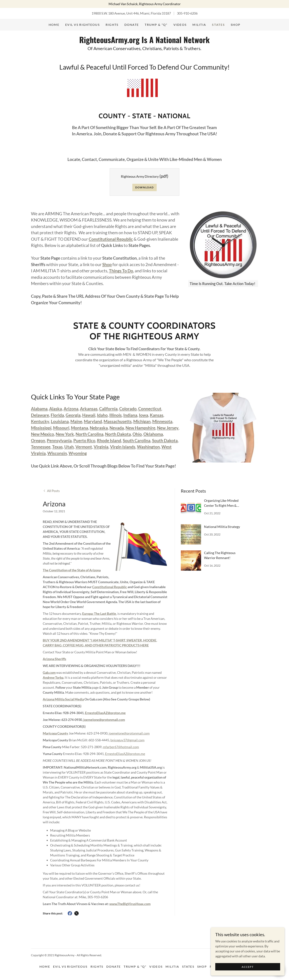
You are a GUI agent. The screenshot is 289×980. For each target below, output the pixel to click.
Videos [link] (180, 25)
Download (144, 187)
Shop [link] (236, 25)
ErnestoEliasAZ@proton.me (105, 713)
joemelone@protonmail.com (104, 720)
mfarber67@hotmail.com (121, 747)
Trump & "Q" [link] (156, 25)
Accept (248, 974)
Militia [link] (199, 25)
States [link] (218, 25)
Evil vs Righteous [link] (82, 25)
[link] (144, 42)
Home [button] (45, 966)
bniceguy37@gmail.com (127, 740)
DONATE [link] (132, 25)
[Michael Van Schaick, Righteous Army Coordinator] (144, 4)
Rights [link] (112, 25)
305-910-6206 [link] (187, 13)
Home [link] (54, 25)
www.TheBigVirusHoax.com (130, 904)
